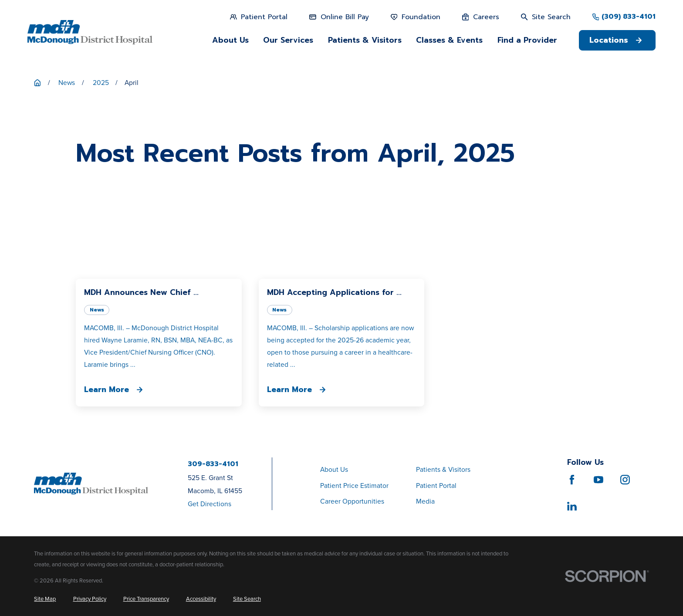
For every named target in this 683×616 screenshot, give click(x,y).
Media (425, 501)
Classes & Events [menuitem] (449, 40)
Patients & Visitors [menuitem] (365, 40)
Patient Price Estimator (354, 486)
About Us (334, 469)
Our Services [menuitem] (288, 40)
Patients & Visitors (443, 469)
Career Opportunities (352, 501)
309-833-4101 (213, 464)
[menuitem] (45, 599)
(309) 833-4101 (629, 17)
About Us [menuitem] (230, 40)
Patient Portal (436, 486)
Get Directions (210, 504)
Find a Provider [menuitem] (527, 40)
